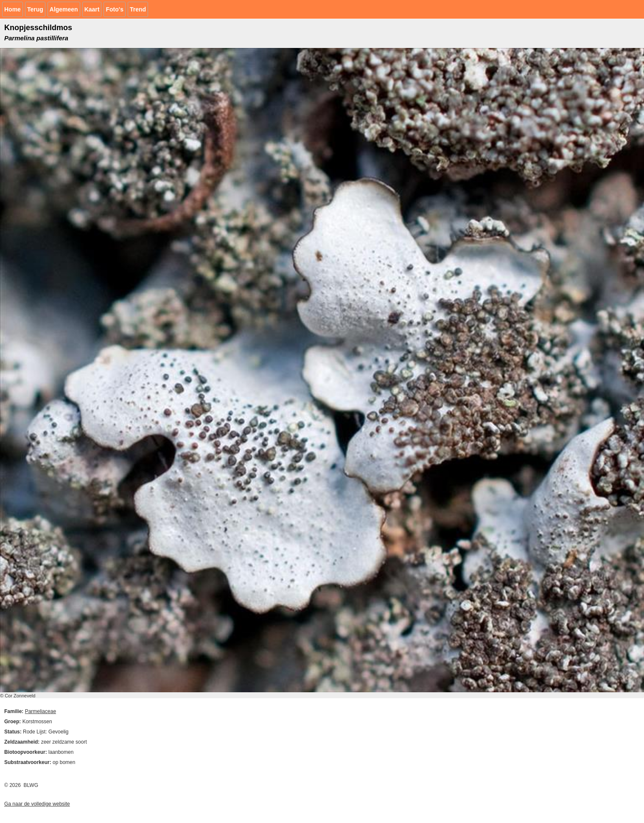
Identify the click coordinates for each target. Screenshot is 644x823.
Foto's (114, 9)
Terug (35, 9)
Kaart (92, 9)
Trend (138, 9)
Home (13, 9)
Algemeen (64, 9)
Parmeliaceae (41, 711)
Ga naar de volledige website (37, 804)
